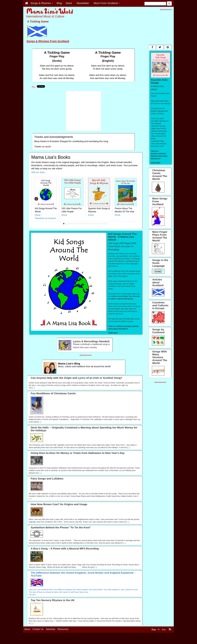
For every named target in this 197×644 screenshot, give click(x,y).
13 (89, 224)
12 (87, 224)
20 (104, 224)
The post (32, 595)
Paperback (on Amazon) (45, 218)
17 (98, 224)
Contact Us (38, 629)
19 (102, 224)
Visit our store (38, 172)
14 (92, 224)
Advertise (51, 629)
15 (94, 224)
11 (85, 224)
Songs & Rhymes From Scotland (48, 41)
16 (96, 224)
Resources (63, 629)
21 (107, 224)
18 (100, 224)
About (27, 629)
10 (83, 224)
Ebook (38, 215)
